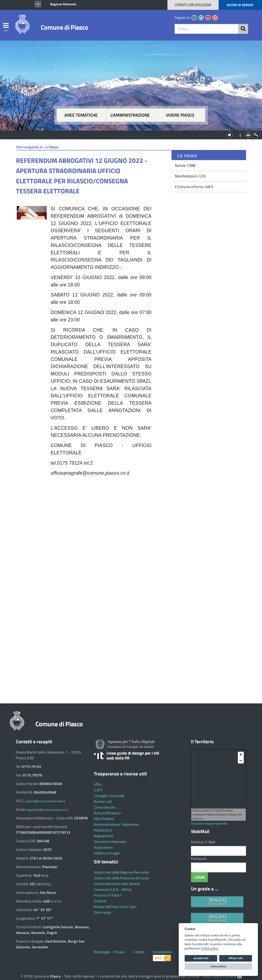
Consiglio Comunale (109, 796)
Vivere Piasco (180, 115)
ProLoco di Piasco (108, 895)
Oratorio (100, 901)
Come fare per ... (106, 807)
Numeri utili (103, 801)
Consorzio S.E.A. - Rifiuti (113, 889)
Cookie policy (209, 949)
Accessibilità (162, 952)
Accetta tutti (201, 958)
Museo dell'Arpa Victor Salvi (115, 907)
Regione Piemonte (63, 4)
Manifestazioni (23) (190, 176)
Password (199, 859)
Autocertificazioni (107, 813)
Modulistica (103, 830)
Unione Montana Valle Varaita (117, 884)
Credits (139, 952)
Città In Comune (224, 976)
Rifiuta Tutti (236, 958)
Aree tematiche (81, 115)
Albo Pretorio (104, 819)
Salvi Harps (102, 912)
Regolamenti (104, 836)
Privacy (119, 952)
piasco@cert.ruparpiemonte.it (46, 801)
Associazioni (103, 847)
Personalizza (218, 966)
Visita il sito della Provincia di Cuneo (121, 878)
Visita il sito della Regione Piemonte (121, 872)
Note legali (102, 952)
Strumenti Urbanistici (110, 842)
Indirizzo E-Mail (203, 842)
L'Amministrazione (128, 135)
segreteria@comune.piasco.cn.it (47, 810)
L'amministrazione (130, 115)
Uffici (98, 784)
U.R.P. (98, 790)
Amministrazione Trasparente (116, 824)
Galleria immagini (107, 853)
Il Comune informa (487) (194, 187)
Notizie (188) (185, 165)
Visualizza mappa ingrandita (209, 823)
